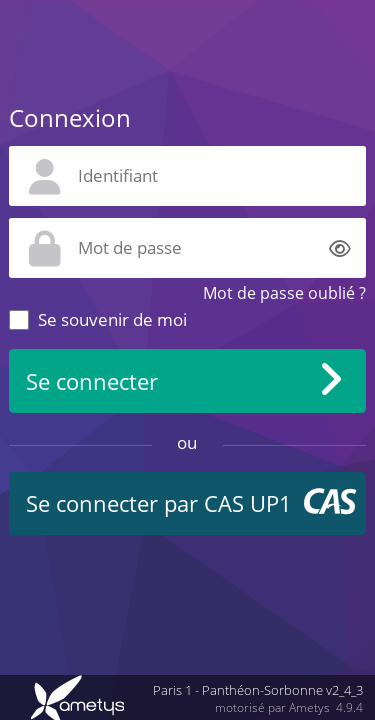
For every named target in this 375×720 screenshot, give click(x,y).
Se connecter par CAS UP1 (159, 503)
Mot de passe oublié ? (284, 293)
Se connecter (92, 381)
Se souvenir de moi (112, 319)
